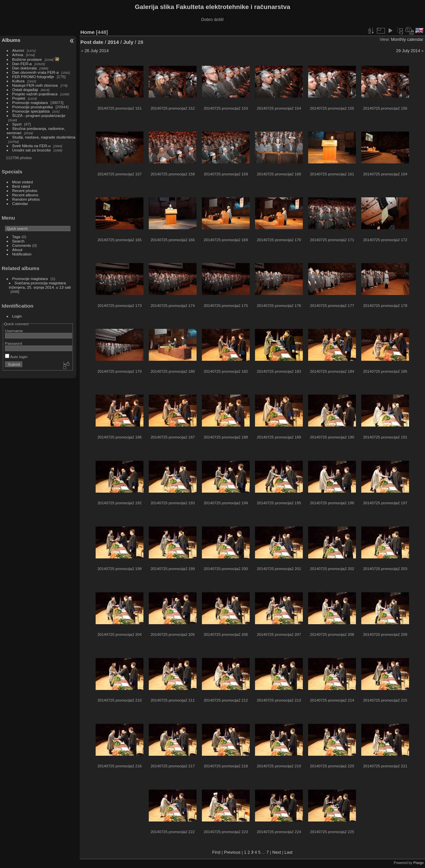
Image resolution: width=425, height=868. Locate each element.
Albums (11, 40)
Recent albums (25, 195)
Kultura (18, 81)
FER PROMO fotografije (33, 77)
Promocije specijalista (31, 111)
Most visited (23, 182)
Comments (22, 245)
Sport (17, 124)
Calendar (20, 203)
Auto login (16, 357)
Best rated (21, 186)
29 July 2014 (408, 51)
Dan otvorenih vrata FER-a (36, 72)
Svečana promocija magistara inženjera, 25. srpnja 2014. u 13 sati (40, 285)
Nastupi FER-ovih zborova (35, 85)
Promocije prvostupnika (33, 107)
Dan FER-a (22, 64)
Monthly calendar (407, 39)
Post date (92, 42)
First (216, 852)
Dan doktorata (25, 68)
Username (14, 331)
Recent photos (25, 191)
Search (18, 241)
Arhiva (18, 55)
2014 (113, 42)
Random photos (26, 199)
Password (14, 343)
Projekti (19, 98)
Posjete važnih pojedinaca (35, 94)
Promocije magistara (30, 102)
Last (289, 852)
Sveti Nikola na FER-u (32, 146)
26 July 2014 (97, 51)
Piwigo (419, 863)
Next (277, 852)
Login (17, 316)
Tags (16, 237)
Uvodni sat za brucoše (32, 150)
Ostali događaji (25, 90)
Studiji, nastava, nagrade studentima (44, 137)
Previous (232, 852)
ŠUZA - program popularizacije (39, 115)
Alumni (18, 50)
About (17, 250)
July (128, 42)
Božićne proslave (27, 59)
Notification (22, 254)
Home (87, 32)
